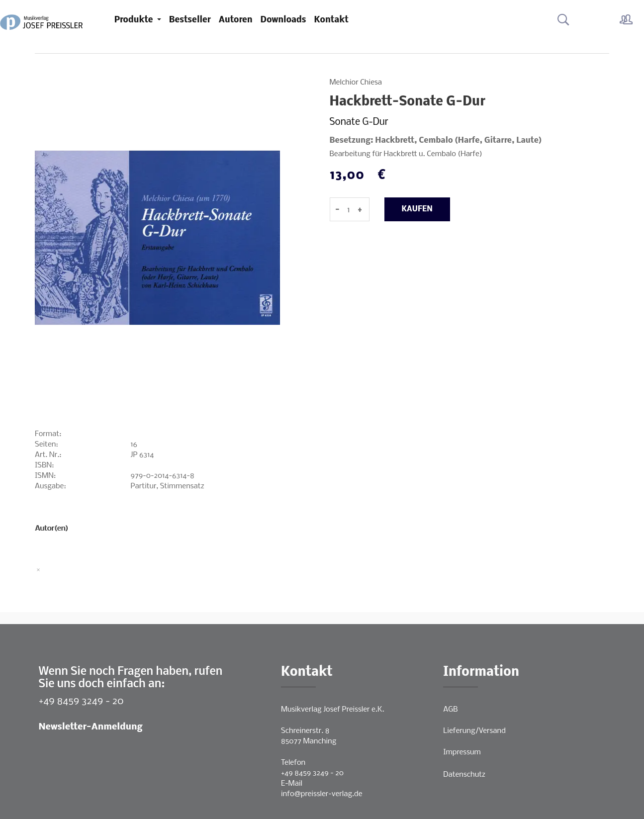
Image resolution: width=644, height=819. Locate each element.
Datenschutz (464, 775)
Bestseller (190, 20)
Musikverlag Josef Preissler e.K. (332, 710)
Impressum (462, 752)
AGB (450, 710)
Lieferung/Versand (474, 731)
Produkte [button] (135, 20)
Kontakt (331, 20)
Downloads (283, 20)
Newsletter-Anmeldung (91, 727)
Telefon (293, 763)
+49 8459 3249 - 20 (81, 701)
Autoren (236, 20)
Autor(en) (51, 529)
